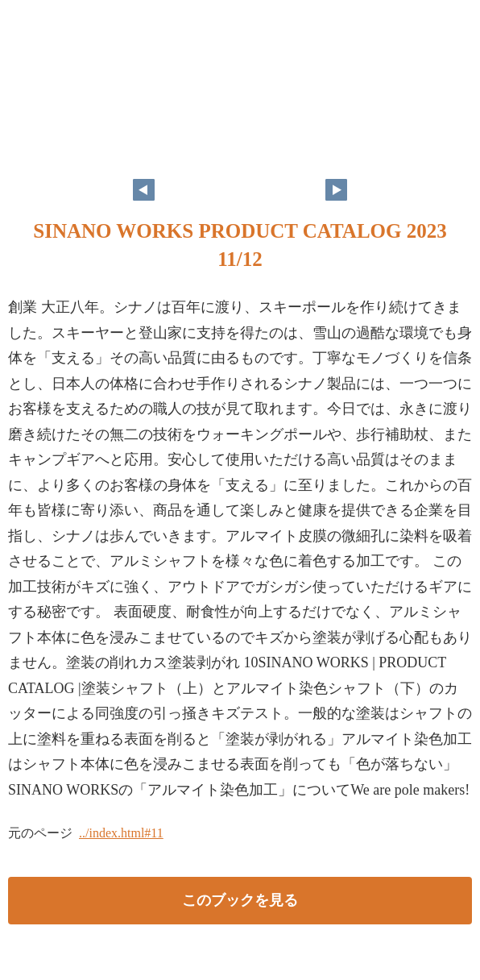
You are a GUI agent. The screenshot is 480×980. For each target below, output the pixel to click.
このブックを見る (240, 900)
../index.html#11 (121, 833)
